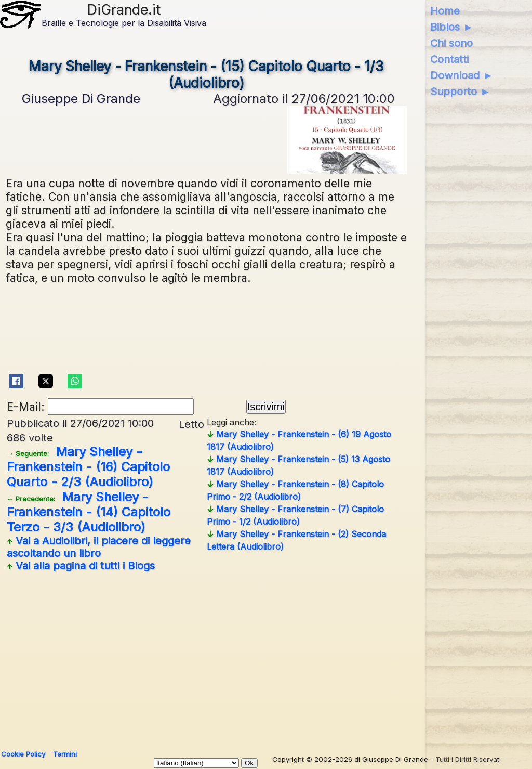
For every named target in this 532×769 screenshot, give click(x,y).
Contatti (449, 59)
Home (445, 11)
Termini (65, 754)
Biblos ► (452, 27)
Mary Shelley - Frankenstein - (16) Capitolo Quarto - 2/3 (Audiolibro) (88, 467)
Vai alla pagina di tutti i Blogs (81, 566)
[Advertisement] (207, 657)
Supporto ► (460, 92)
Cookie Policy (23, 754)
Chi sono (451, 43)
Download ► (462, 75)
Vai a (99, 547)
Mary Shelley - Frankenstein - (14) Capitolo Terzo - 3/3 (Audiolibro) (89, 512)
